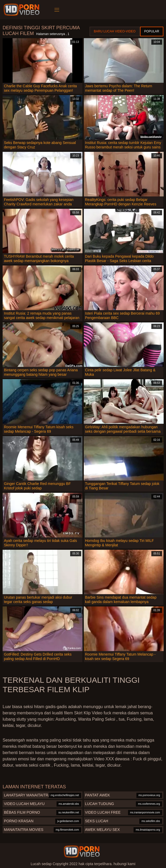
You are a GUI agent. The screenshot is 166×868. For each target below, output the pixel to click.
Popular (152, 31)
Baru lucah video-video (115, 31)
